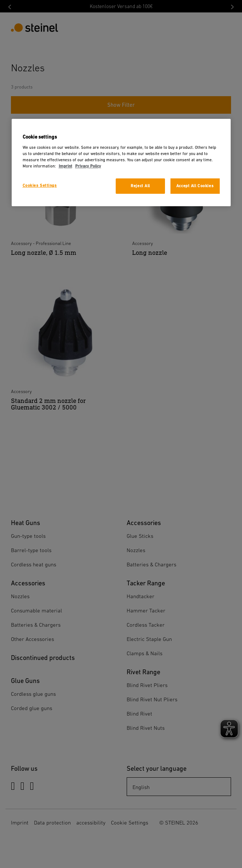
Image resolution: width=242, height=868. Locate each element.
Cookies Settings (40, 186)
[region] (121, 163)
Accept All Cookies (195, 186)
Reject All (140, 186)
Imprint (66, 166)
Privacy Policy (88, 166)
